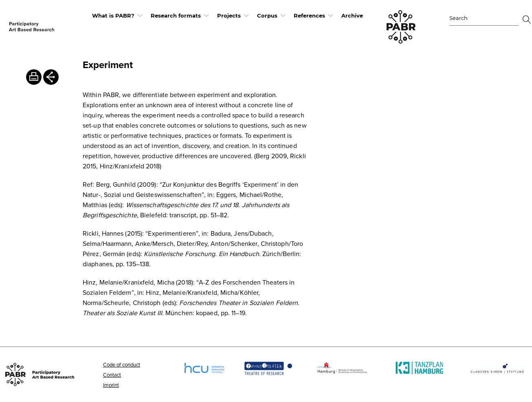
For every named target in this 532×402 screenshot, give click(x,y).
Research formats (176, 15)
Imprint (111, 385)
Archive (352, 15)
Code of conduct (122, 364)
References (309, 15)
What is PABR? (113, 15)
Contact (112, 375)
